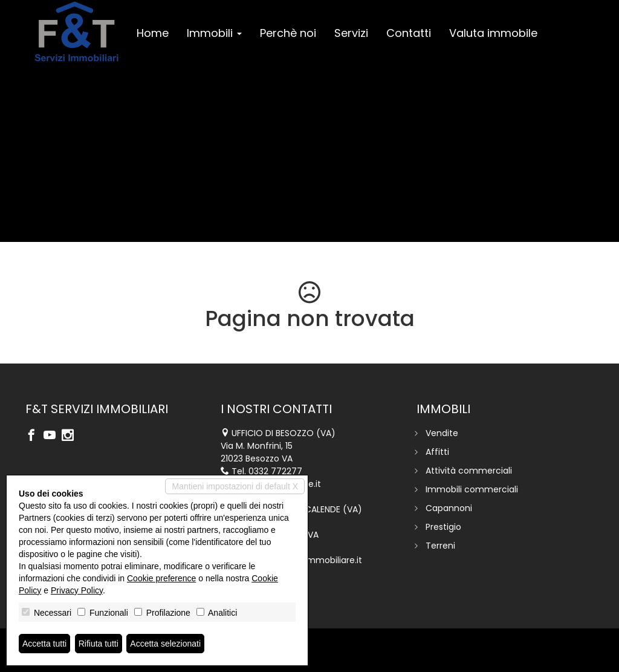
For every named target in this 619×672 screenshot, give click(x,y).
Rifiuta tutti (99, 644)
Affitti (437, 452)
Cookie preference (161, 578)
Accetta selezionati (165, 644)
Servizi (351, 33)
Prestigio (443, 527)
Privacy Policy (77, 590)
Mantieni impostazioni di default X (235, 486)
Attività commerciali (469, 471)
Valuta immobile (493, 33)
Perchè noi (288, 33)
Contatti (409, 33)
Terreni (440, 546)
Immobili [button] (214, 33)
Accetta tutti (44, 644)
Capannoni (449, 508)
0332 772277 (275, 471)
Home (153, 33)
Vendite (442, 433)
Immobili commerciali (472, 489)
